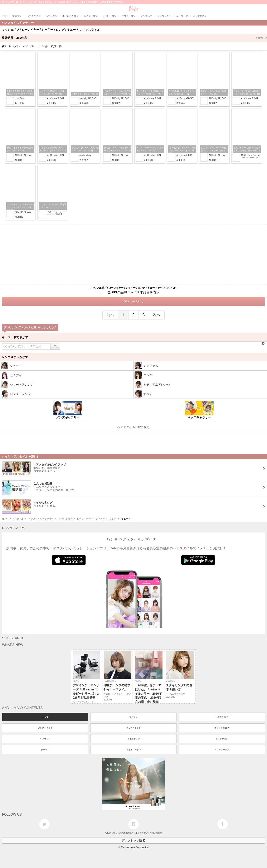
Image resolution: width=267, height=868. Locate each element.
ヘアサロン (45, 739)
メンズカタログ (45, 728)
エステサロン (222, 739)
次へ (157, 315)
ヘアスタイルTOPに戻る (134, 427)
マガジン (133, 717)
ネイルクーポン (133, 750)
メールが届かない (140, 833)
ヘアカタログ (222, 717)
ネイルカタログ (222, 728)
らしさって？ (111, 833)
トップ (45, 717)
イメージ (29, 46)
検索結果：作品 (134, 38)
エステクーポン (222, 750)
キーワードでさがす (15, 337)
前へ (110, 315)
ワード (57, 46)
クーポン (45, 750)
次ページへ (133, 302)
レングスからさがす (15, 357)
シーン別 (43, 46)
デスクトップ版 (133, 840)
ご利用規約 (124, 833)
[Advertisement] (133, 255)
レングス (15, 46)
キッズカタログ (133, 728)
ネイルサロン (133, 739)
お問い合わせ (156, 833)
